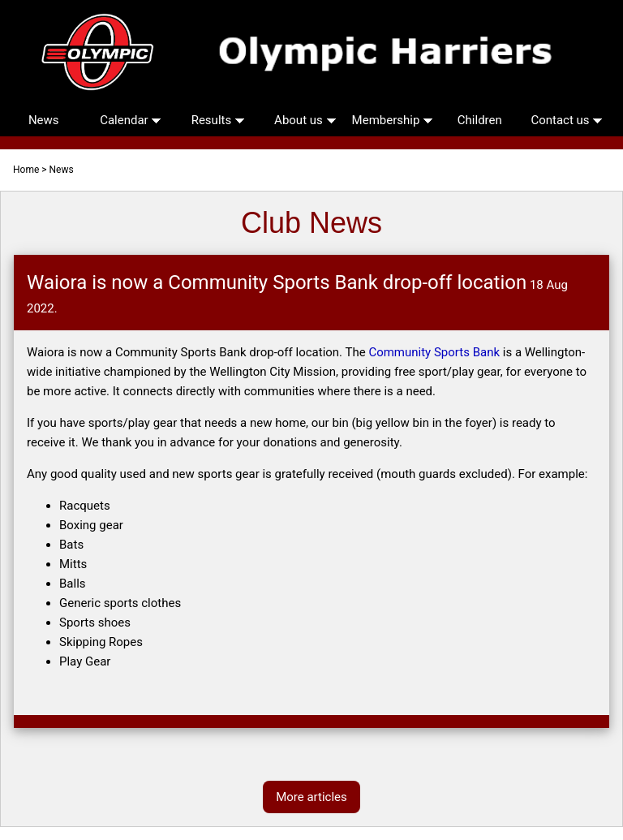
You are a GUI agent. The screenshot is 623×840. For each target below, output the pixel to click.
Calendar (131, 120)
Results (218, 120)
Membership (393, 120)
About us (305, 120)
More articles (311, 797)
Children (480, 120)
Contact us (567, 120)
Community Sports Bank (434, 352)
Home (26, 170)
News (44, 120)
